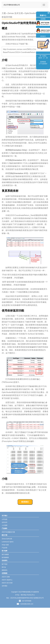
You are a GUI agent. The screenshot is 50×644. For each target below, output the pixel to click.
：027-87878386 (25, 601)
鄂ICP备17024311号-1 (28, 595)
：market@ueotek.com (26, 604)
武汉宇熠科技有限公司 (12, 5)
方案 (4, 13)
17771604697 (43, 64)
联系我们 (25, 502)
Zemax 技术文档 (15, 13)
